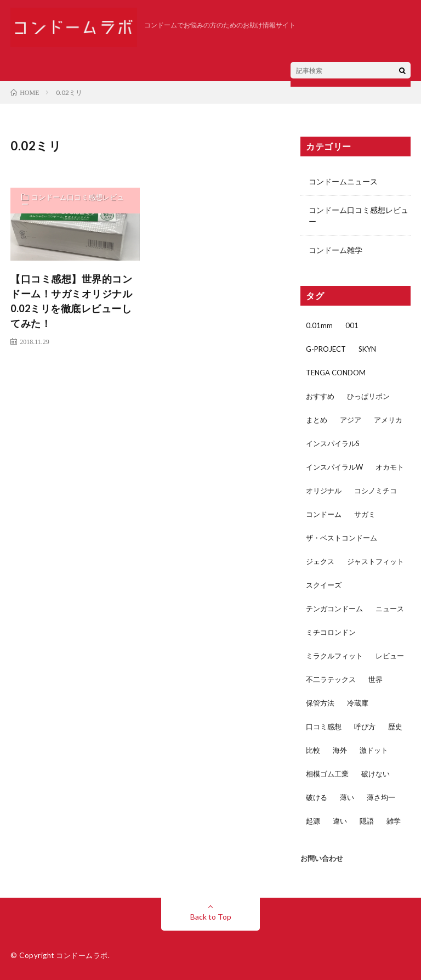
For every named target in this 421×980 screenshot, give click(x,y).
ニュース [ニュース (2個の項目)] (390, 609)
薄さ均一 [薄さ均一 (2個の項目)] (381, 797)
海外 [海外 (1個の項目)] (340, 750)
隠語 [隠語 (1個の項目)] (367, 821)
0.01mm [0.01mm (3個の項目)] (319, 325)
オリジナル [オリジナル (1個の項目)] (324, 491)
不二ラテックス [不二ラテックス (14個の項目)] (331, 679)
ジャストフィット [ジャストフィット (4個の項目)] (376, 561)
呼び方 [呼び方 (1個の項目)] (365, 726)
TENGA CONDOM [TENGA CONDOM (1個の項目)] (336, 373)
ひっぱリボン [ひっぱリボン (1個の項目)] (368, 396)
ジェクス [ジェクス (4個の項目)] (320, 561)
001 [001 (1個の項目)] (352, 325)
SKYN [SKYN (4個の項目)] (367, 349)
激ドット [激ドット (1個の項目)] (374, 750)
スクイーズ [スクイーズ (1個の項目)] (324, 585)
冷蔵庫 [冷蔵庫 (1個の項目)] (358, 703)
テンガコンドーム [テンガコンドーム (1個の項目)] (334, 609)
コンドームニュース (343, 181)
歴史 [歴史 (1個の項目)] (395, 726)
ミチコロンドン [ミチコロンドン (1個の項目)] (331, 632)
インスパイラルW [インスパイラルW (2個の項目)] (334, 467)
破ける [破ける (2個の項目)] (317, 797)
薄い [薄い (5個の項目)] (347, 797)
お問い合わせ (322, 858)
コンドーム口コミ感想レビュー (73, 201)
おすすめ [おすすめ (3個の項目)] (320, 396)
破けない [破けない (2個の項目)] (376, 774)
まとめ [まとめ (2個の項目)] (317, 420)
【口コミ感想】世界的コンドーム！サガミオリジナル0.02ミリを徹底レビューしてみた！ (71, 301)
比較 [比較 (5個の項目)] (313, 750)
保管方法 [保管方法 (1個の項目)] (320, 703)
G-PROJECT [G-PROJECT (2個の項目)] (326, 349)
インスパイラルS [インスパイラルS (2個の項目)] (333, 443)
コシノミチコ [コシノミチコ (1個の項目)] (376, 491)
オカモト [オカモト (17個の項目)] (390, 467)
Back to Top (211, 917)
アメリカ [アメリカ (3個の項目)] (388, 420)
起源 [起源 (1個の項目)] (313, 821)
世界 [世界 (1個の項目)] (376, 679)
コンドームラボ (82, 955)
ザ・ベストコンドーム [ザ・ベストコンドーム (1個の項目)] (342, 538)
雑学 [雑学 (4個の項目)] (394, 821)
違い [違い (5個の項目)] (340, 821)
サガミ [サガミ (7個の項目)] (365, 514)
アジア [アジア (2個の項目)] (351, 420)
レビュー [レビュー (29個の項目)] (390, 656)
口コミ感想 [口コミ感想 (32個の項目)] (324, 726)
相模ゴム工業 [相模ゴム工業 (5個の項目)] (327, 774)
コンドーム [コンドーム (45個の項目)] (324, 514)
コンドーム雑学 (335, 250)
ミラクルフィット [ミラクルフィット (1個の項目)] (334, 656)
